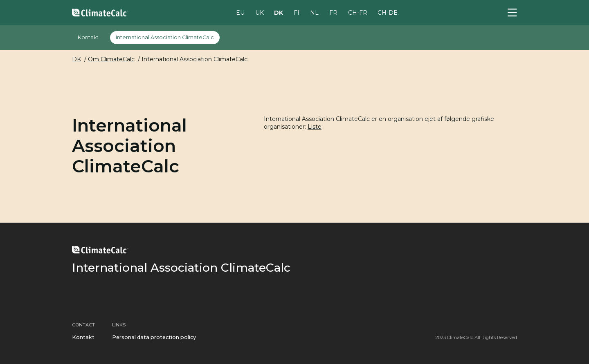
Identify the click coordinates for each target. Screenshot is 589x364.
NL (314, 12)
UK (260, 12)
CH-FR (358, 12)
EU (240, 12)
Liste (315, 127)
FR (333, 12)
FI (297, 12)
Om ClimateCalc (111, 59)
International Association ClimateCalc (165, 37)
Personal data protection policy (154, 337)
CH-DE (388, 12)
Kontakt (88, 37)
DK (279, 12)
